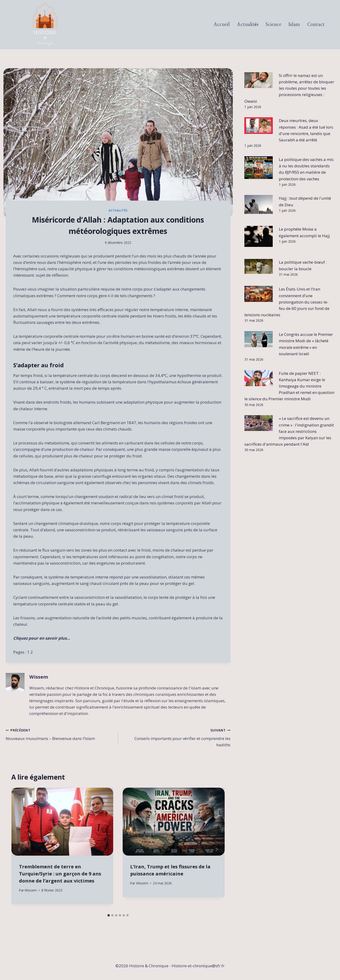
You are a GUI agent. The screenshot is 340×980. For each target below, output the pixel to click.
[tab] (109, 915)
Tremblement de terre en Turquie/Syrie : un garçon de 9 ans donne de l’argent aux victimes (60, 874)
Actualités (248, 25)
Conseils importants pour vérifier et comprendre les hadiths (176, 737)
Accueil (222, 25)
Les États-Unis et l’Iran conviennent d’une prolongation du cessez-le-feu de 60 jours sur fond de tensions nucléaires (287, 302)
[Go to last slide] (19, 850)
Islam (294, 25)
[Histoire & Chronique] (45, 25)
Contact (316, 25)
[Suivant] (217, 850)
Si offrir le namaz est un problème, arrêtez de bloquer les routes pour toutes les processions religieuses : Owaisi (289, 88)
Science (274, 25)
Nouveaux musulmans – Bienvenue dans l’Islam (60, 734)
